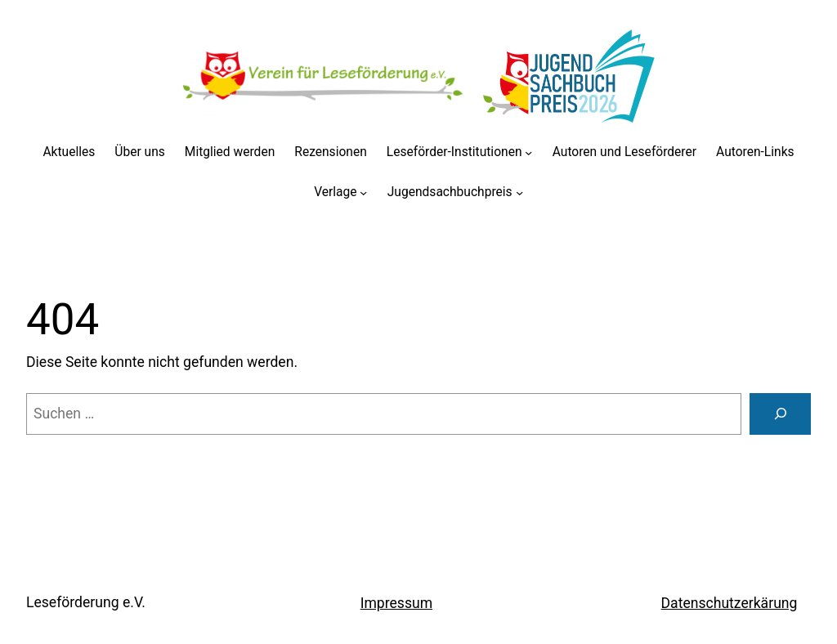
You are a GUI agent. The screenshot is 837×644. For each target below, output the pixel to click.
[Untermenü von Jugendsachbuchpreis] (519, 192)
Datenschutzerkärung (730, 603)
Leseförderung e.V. (86, 602)
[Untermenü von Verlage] (363, 192)
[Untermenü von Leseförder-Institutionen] (528, 152)
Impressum (396, 603)
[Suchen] (780, 414)
